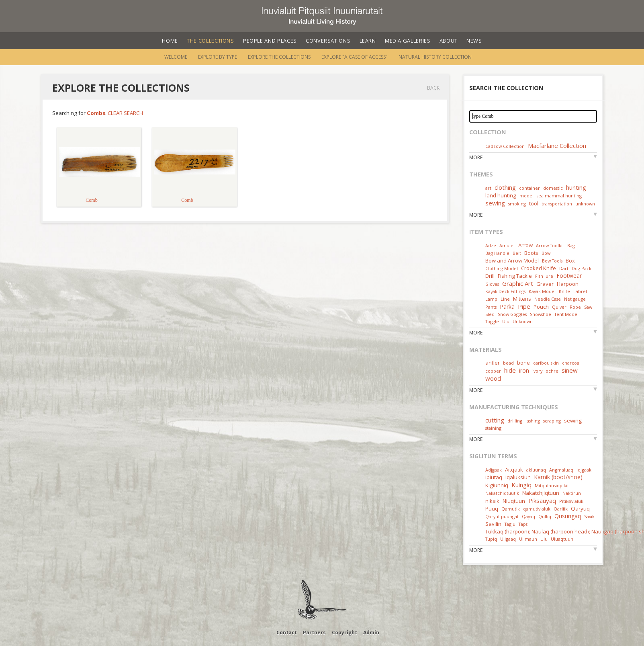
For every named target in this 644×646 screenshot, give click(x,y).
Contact (287, 633)
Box (570, 260)
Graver (545, 284)
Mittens (522, 299)
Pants (491, 307)
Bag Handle (497, 253)
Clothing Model (502, 268)
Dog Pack (582, 268)
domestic (553, 188)
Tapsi (524, 524)
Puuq (492, 509)
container (530, 188)
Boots (531, 253)
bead (508, 363)
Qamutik (511, 509)
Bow (546, 253)
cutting (495, 420)
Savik (589, 516)
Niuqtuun (514, 501)
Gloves (492, 284)
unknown (585, 204)
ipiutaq (494, 477)
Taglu (510, 524)
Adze (491, 245)
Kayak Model (542, 291)
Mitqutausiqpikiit (552, 485)
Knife (564, 291)
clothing (505, 187)
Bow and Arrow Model (512, 260)
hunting (576, 187)
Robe (575, 307)
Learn (368, 41)
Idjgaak (584, 470)
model (526, 196)
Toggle (492, 321)
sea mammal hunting (559, 196)
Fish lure (544, 276)
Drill (490, 276)
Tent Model (566, 314)
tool (534, 203)
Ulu (506, 321)
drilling (515, 421)
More (476, 157)
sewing (495, 203)
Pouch (541, 307)
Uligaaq (508, 539)
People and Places (270, 41)
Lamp (491, 299)
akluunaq (536, 470)
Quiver (559, 307)
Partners (314, 633)
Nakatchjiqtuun (541, 493)
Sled (490, 314)
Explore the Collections (279, 57)
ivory (537, 371)
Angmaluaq (561, 470)
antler (493, 363)
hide (510, 370)
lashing (533, 421)
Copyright (344, 633)
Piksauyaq (542, 500)
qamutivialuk (537, 509)
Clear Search (125, 113)
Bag (571, 245)
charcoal (571, 363)
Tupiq (491, 539)
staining (493, 428)
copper (493, 371)
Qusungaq (568, 516)
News (474, 41)
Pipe (524, 306)
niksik (492, 501)
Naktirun (572, 493)
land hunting (501, 195)
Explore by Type (218, 57)
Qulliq (545, 516)
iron (524, 370)
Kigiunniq (497, 485)
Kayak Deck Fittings (505, 291)
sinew (570, 370)
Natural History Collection (435, 57)
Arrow (525, 245)
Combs (96, 113)
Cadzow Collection (505, 146)
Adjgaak (494, 470)
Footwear (569, 276)
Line (505, 299)
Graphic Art (518, 283)
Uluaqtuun (562, 539)
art (488, 188)
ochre (552, 371)
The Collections (211, 41)
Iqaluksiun (518, 477)
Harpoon (568, 284)
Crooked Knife (539, 268)
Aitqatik (514, 470)
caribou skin (546, 363)
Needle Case (548, 299)
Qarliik (561, 509)
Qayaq (528, 516)
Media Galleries (408, 41)
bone (523, 363)
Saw (588, 307)
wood (493, 378)
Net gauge (575, 299)
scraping (552, 421)
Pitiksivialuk (571, 501)
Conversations (328, 41)
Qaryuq (580, 509)
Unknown (523, 321)
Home (170, 41)
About (449, 41)
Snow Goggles (512, 314)
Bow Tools (552, 261)
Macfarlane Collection (557, 146)
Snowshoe (541, 314)
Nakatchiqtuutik (502, 493)
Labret (580, 291)
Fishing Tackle (515, 276)
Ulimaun (528, 539)
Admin (371, 633)
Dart (564, 268)
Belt (517, 253)
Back (433, 88)
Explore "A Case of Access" (355, 57)
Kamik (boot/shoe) (558, 477)
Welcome (176, 57)
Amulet (507, 245)
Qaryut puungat (502, 516)
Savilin (493, 524)
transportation (557, 204)
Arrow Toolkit (550, 245)
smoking (517, 204)
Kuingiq (521, 485)
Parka (507, 307)
